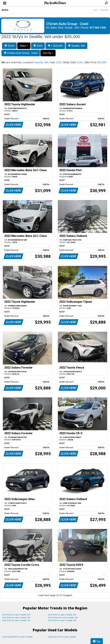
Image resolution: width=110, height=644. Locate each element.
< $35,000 (55, 46)
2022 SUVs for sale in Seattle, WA (16, 620)
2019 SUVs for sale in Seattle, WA (62, 620)
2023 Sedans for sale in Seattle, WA (63, 618)
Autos (5, 10)
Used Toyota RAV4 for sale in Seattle (17, 637)
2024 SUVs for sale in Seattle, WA (62, 615)
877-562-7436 (98, 28)
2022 (38, 46)
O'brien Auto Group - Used (21, 53)
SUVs (9, 46)
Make (24, 46)
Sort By (48, 53)
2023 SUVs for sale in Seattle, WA (16, 618)
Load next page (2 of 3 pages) (55, 595)
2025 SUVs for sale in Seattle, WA (16, 615)
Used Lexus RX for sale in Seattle (62, 637)
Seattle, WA (76, 46)
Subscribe (104, 10)
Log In (96, 10)
